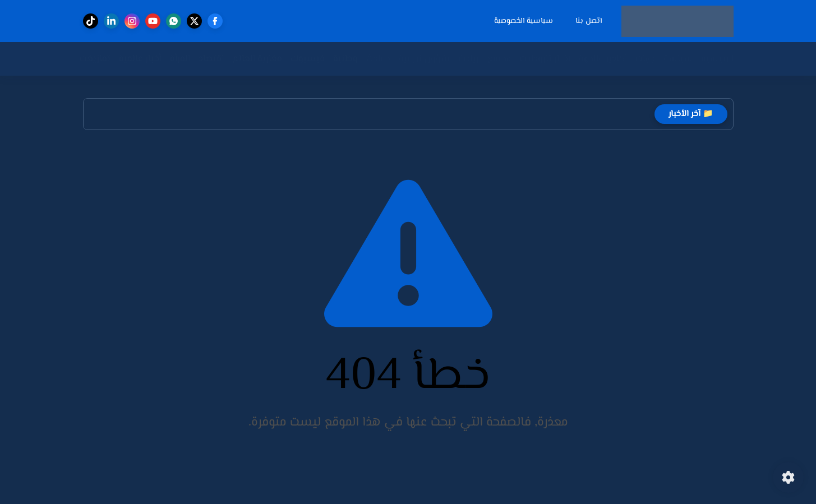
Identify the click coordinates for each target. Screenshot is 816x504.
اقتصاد (211, 59)
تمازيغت (95, 59)
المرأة (180, 59)
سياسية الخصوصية (524, 21)
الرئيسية (717, 59)
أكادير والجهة (603, 59)
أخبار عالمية (140, 59)
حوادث (378, 59)
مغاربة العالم (257, 59)
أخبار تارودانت (545, 59)
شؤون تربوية (424, 59)
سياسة (678, 59)
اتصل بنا (589, 21)
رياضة (469, 59)
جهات (645, 59)
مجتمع (499, 59)
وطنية (345, 59)
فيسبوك (308, 59)
